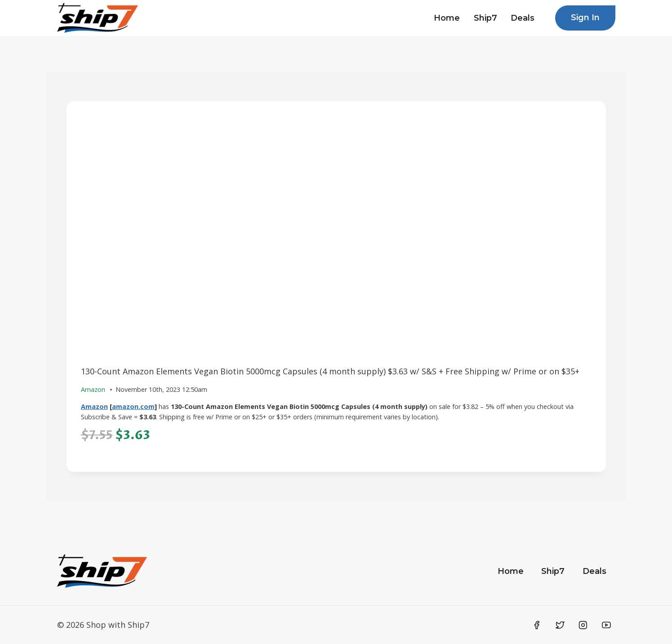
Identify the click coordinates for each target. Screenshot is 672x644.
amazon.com (133, 406)
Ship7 (485, 18)
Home (447, 18)
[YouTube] (606, 625)
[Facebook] (537, 625)
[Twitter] (560, 625)
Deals (523, 18)
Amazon (94, 406)
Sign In (585, 18)
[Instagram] (583, 625)
